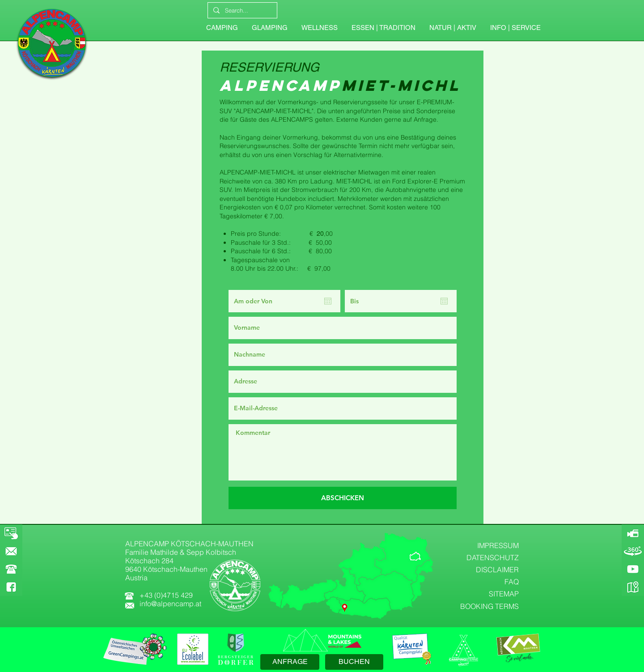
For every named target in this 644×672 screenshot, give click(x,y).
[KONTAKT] (11, 551)
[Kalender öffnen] (328, 301)
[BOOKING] (11, 533)
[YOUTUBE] (633, 569)
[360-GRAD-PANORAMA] (633, 551)
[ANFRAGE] (290, 662)
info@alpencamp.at (170, 604)
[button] (515, 28)
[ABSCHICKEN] (343, 498)
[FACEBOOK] (11, 587)
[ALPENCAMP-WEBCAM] (633, 533)
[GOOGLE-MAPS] (633, 587)
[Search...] (241, 10)
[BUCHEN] (354, 662)
